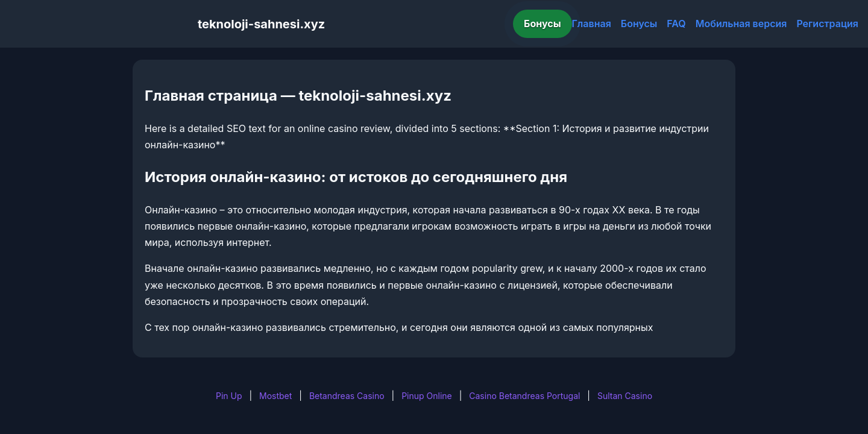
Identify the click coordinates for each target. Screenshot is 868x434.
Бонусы (542, 24)
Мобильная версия (741, 24)
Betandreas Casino (347, 396)
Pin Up (229, 396)
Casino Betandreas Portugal (524, 396)
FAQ (676, 24)
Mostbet (275, 396)
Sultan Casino (625, 396)
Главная (592, 24)
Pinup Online (427, 396)
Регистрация (827, 24)
